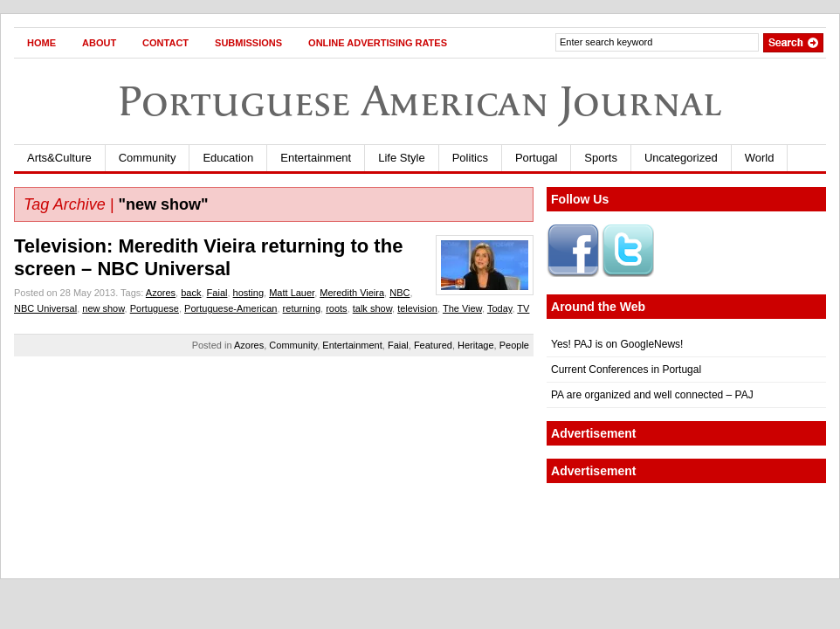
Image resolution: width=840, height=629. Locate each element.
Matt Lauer (292, 293)
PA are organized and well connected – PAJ (652, 395)
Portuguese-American (231, 308)
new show (103, 308)
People (514, 345)
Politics (470, 158)
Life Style (401, 158)
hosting (248, 293)
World (760, 158)
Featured (433, 345)
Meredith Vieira (352, 293)
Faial (217, 293)
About (99, 43)
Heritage (476, 345)
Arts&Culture (59, 158)
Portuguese (155, 308)
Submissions (248, 43)
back (191, 293)
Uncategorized (681, 158)
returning (302, 308)
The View (462, 308)
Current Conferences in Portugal (626, 370)
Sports (601, 158)
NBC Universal (45, 308)
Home (41, 43)
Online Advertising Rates (378, 43)
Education (228, 158)
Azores (161, 293)
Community (148, 158)
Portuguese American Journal (420, 101)
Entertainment (316, 158)
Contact (165, 43)
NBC (399, 293)
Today (500, 308)
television (417, 308)
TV (523, 308)
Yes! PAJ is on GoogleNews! (617, 344)
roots (336, 308)
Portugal (536, 158)
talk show (372, 308)
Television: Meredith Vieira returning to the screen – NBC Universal (208, 257)
